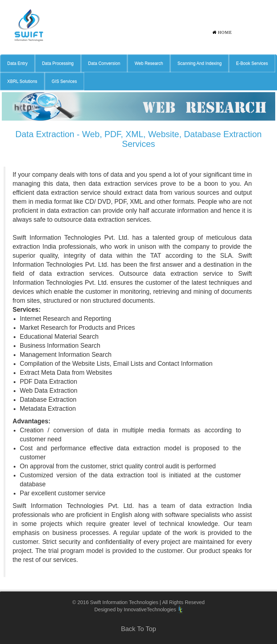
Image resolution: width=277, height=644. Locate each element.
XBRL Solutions (22, 81)
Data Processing (58, 63)
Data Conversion (104, 63)
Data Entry (17, 63)
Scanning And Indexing (199, 63)
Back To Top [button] (138, 629)
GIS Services (64, 81)
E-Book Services (252, 63)
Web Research (149, 63)
